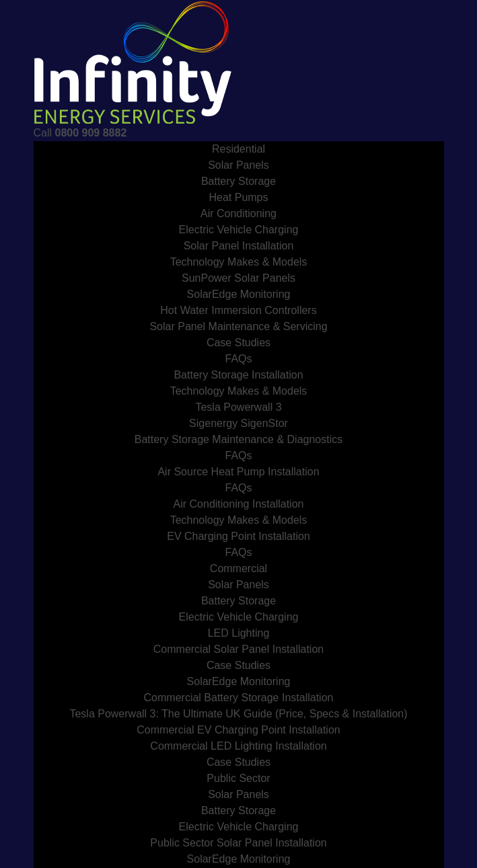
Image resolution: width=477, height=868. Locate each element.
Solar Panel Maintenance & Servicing (238, 326)
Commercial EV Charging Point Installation (238, 730)
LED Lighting (239, 633)
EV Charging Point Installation (238, 536)
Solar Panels (238, 165)
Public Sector (238, 778)
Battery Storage (238, 181)
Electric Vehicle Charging (239, 230)
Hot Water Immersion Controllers (238, 310)
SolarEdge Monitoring (239, 294)
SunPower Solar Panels (238, 278)
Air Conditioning (238, 213)
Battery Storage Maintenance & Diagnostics (239, 439)
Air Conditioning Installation (239, 504)
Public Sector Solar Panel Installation (238, 843)
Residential (238, 149)
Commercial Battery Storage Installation (239, 698)
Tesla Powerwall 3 (238, 407)
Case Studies (238, 343)
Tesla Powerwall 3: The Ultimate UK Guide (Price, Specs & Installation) (238, 714)
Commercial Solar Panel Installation (238, 649)
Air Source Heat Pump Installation (238, 472)
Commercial (238, 568)
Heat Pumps (238, 197)
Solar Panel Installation (239, 246)
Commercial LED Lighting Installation (238, 746)
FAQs (238, 359)
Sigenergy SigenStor (238, 423)
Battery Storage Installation (238, 375)
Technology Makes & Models (239, 262)
